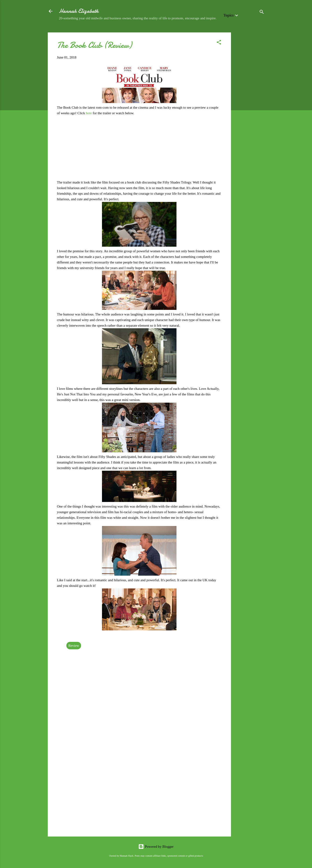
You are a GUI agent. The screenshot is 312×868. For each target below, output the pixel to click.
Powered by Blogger (156, 847)
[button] (219, 43)
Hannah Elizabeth (79, 11)
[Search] (262, 13)
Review (74, 646)
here (89, 113)
